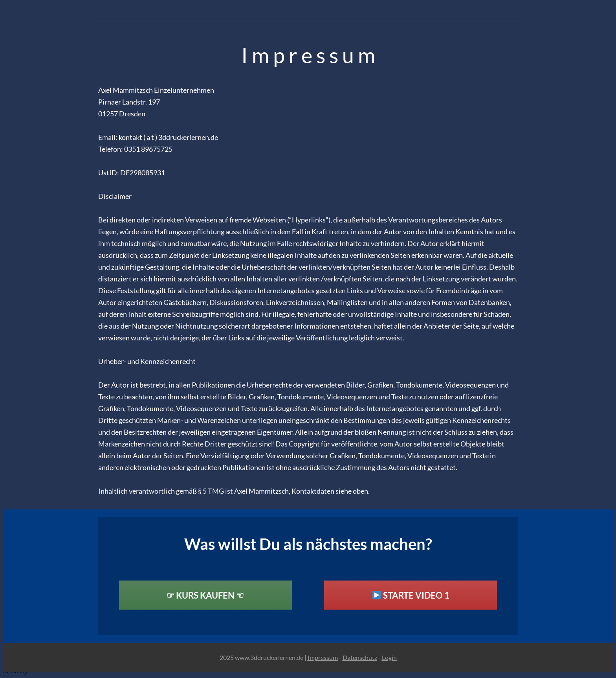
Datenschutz (360, 657)
